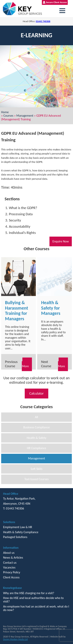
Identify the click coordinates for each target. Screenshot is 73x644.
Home (5, 112)
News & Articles (13, 558)
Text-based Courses (36, 479)
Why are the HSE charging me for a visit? (29, 593)
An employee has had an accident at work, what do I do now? (36, 608)
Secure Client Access (55, 2)
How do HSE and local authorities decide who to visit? (33, 600)
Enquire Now (61, 241)
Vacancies (9, 567)
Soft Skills (36, 469)
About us (9, 553)
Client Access (11, 577)
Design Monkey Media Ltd (15, 639)
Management (25, 116)
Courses (8, 116)
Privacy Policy (12, 572)
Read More (27, 364)
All (36, 417)
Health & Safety (36, 438)
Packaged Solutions (15, 537)
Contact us (10, 563)
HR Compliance (36, 448)
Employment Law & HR (18, 527)
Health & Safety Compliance (21, 532)
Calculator (37, 393)
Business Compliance (37, 427)
